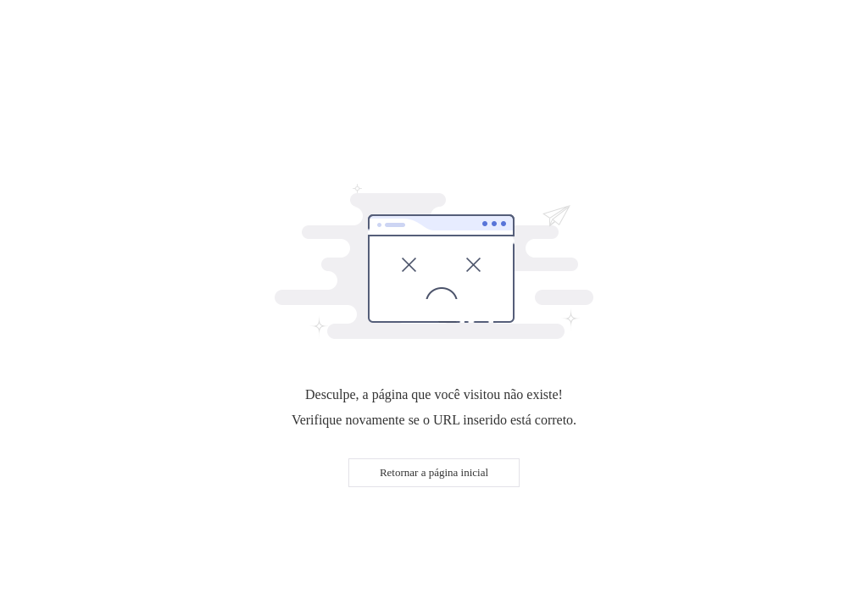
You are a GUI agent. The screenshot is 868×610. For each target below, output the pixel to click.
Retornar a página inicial (434, 472)
